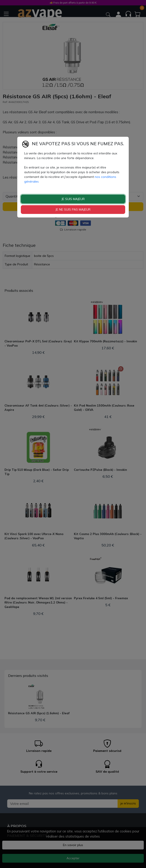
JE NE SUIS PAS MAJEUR (73, 209)
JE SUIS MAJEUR (73, 199)
